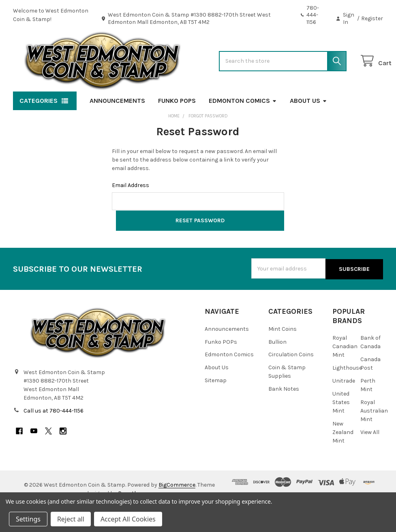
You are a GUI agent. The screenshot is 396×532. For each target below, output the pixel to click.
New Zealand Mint (343, 456)
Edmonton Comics (243, 126)
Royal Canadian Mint (345, 371)
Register (372, 18)
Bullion (277, 366)
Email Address (131, 211)
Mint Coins (283, 353)
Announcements (117, 126)
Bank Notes (284, 413)
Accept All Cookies (128, 519)
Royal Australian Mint (374, 435)
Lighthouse (347, 392)
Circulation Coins (291, 379)
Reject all (71, 519)
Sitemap (216, 405)
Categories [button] (39, 126)
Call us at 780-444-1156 (54, 435)
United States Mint (341, 427)
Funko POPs (177, 126)
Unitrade (344, 405)
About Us (308, 126)
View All (370, 456)
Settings (28, 519)
